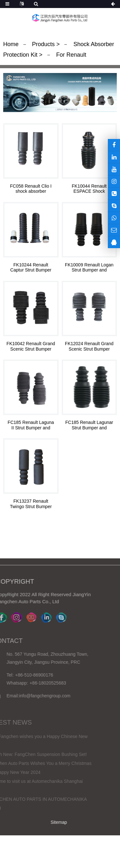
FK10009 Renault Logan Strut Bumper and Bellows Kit (89, 268)
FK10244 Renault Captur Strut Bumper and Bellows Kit (31, 268)
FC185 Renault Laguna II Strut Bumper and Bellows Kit (31, 425)
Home (11, 44)
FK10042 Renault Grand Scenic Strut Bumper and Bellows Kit (31, 346)
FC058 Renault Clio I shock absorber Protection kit (31, 189)
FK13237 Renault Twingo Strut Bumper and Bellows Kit (31, 504)
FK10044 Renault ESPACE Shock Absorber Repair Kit (89, 189)
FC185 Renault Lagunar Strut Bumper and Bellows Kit (89, 425)
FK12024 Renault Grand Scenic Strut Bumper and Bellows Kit (89, 346)
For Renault (71, 55)
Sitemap (59, 822)
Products (44, 44)
